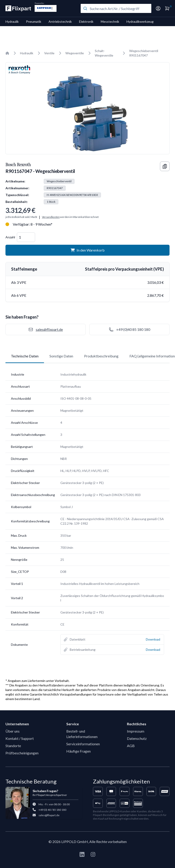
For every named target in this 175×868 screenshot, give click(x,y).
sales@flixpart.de (49, 815)
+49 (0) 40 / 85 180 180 (52, 810)
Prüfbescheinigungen (22, 753)
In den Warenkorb (88, 250)
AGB (131, 746)
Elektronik (86, 21)
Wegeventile (75, 53)
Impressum (136, 731)
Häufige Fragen (78, 751)
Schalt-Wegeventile (104, 53)
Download (153, 639)
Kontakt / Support (20, 738)
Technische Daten (25, 356)
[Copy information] (165, 166)
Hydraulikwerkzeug (140, 21)
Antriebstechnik (60, 21)
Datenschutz (137, 738)
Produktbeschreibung (101, 356)
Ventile (49, 53)
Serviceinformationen (83, 744)
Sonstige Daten (61, 356)
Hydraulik (12, 21)
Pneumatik (34, 21)
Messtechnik (110, 21)
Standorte (13, 746)
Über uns (13, 731)
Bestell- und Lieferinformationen (82, 734)
